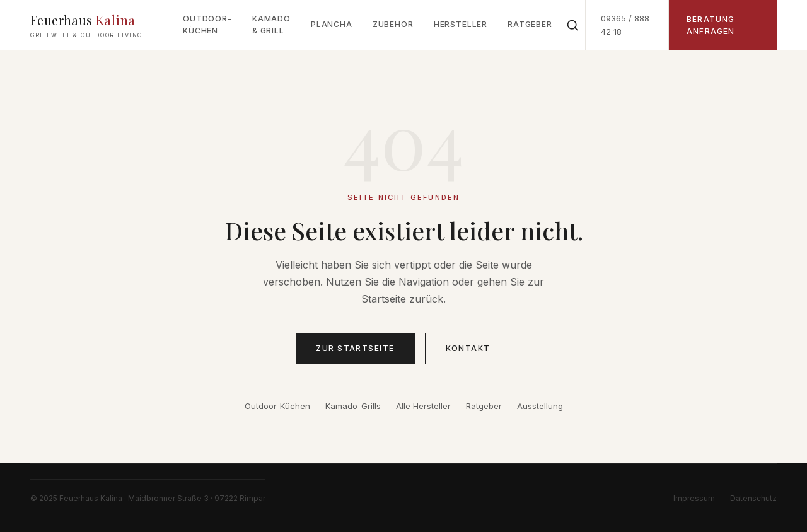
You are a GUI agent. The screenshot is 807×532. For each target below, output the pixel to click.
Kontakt (468, 348)
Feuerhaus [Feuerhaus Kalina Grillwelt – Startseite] (86, 26)
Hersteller (461, 24)
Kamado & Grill (271, 25)
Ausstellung (540, 406)
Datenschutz (753, 498)
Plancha (332, 24)
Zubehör (393, 24)
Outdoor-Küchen (207, 25)
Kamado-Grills (353, 406)
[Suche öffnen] (572, 25)
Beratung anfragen (711, 25)
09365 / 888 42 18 (625, 25)
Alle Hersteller (423, 406)
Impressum (694, 498)
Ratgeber (530, 24)
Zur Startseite (355, 348)
